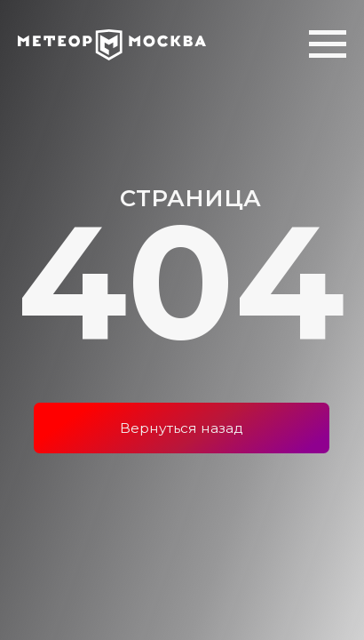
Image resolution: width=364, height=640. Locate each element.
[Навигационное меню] (328, 44)
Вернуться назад (182, 428)
